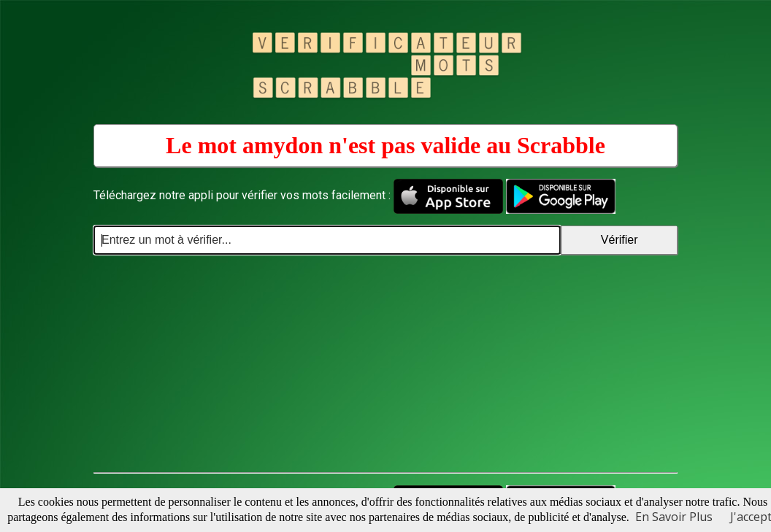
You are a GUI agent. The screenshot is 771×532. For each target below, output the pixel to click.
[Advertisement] (385, 364)
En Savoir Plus (674, 517)
